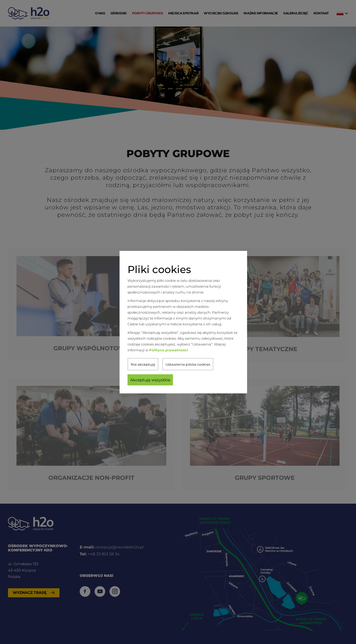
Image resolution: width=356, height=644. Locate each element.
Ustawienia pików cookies (188, 364)
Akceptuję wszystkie (150, 380)
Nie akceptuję (143, 364)
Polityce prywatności (169, 350)
